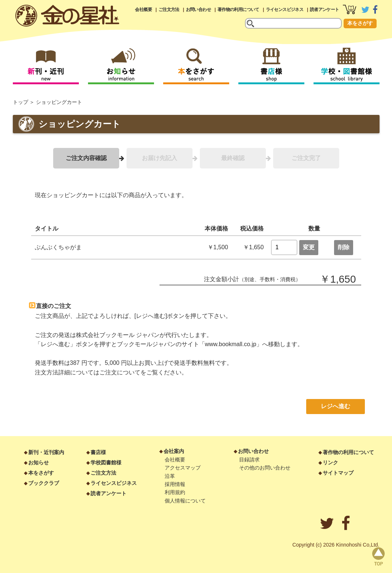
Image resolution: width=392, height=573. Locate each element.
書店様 (98, 452)
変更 (309, 247)
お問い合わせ (198, 10)
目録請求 (249, 460)
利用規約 (175, 492)
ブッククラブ (44, 483)
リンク (330, 463)
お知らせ (39, 463)
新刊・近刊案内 (46, 452)
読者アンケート (325, 10)
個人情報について (185, 501)
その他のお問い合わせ (265, 468)
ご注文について (120, 372)
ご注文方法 (169, 10)
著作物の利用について (238, 10)
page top (378, 556)
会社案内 (174, 451)
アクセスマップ (183, 468)
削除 (344, 247)
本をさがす (360, 23)
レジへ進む (336, 406)
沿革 (170, 476)
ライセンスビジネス (285, 10)
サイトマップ (338, 473)
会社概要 (143, 10)
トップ (21, 102)
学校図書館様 (106, 463)
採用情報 (175, 484)
